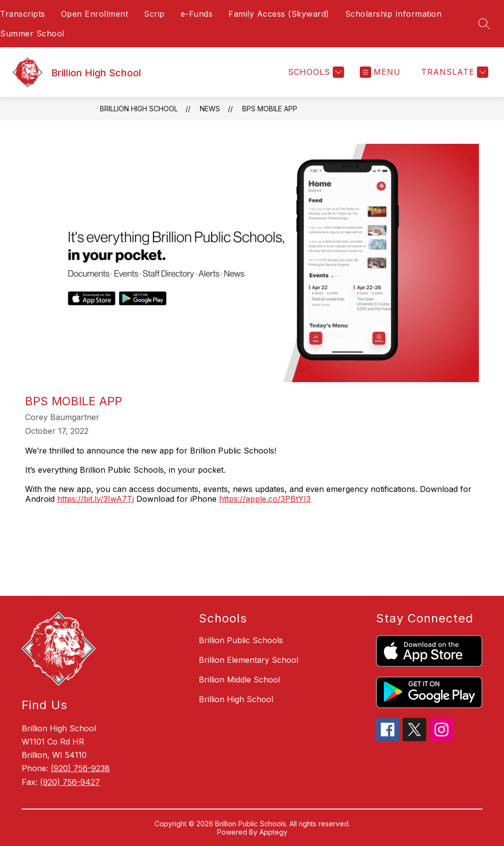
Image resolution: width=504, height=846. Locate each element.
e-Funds (197, 14)
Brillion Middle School (239, 680)
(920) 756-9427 (70, 782)
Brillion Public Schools (241, 640)
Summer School (32, 33)
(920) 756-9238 (80, 768)
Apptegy (273, 832)
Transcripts (23, 14)
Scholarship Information (394, 14)
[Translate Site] (454, 72)
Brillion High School (139, 109)
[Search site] (484, 24)
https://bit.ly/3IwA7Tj (95, 499)
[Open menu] (381, 72)
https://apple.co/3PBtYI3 (265, 499)
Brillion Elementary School (249, 660)
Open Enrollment (95, 14)
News (210, 109)
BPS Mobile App (270, 109)
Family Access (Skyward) (279, 14)
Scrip (154, 14)
